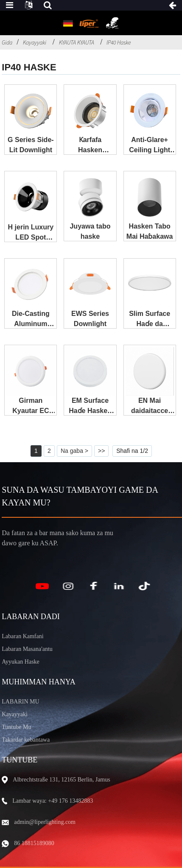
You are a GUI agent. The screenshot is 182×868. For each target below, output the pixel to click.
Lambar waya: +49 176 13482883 (53, 801)
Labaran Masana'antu (27, 649)
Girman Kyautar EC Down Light (31, 411)
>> (101, 451)
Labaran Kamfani (22, 636)
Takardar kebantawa (26, 740)
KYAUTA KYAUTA (77, 42)
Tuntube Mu (16, 727)
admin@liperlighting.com (45, 822)
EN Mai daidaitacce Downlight (150, 411)
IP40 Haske (119, 42)
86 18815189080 (34, 843)
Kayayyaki (35, 42)
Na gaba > (74, 451)
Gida (7, 42)
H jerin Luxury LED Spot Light (31, 237)
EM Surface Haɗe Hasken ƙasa (90, 411)
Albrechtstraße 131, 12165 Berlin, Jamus (61, 780)
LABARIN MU (20, 702)
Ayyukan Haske (21, 662)
